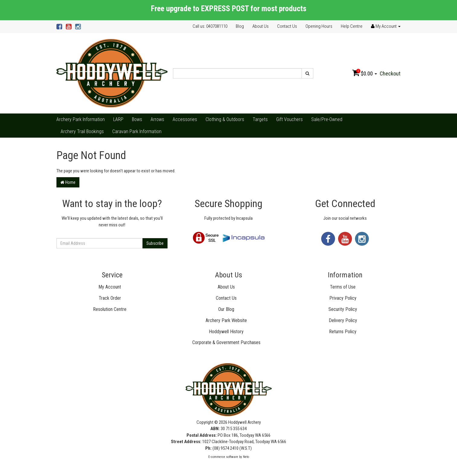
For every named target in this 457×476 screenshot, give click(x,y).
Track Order (110, 298)
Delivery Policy (343, 320)
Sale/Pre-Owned (327, 119)
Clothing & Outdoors (225, 119)
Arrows (157, 119)
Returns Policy (343, 332)
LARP (118, 119)
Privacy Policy (343, 298)
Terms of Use (343, 287)
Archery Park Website (226, 320)
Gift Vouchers (289, 119)
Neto (246, 457)
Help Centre (352, 26)
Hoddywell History (226, 332)
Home (68, 182)
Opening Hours (319, 26)
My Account (110, 287)
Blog (240, 26)
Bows (137, 119)
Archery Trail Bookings (82, 131)
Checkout (390, 73)
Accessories (185, 119)
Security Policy (343, 309)
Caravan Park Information (137, 131)
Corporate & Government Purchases (226, 342)
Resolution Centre (110, 309)
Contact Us (287, 26)
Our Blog (226, 309)
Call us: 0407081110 (210, 26)
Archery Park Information (81, 119)
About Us (260, 26)
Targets (260, 119)
